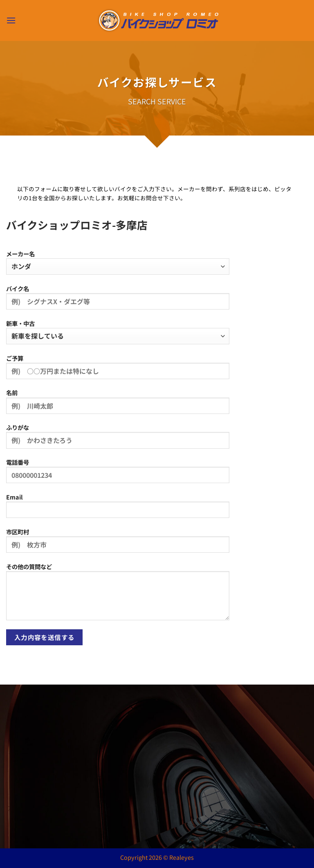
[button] (11, 20)
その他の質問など (118, 594)
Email (118, 509)
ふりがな (118, 439)
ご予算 (118, 370)
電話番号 (118, 474)
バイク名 (118, 300)
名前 (118, 404)
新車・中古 (118, 332)
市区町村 (118, 543)
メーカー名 (118, 262)
